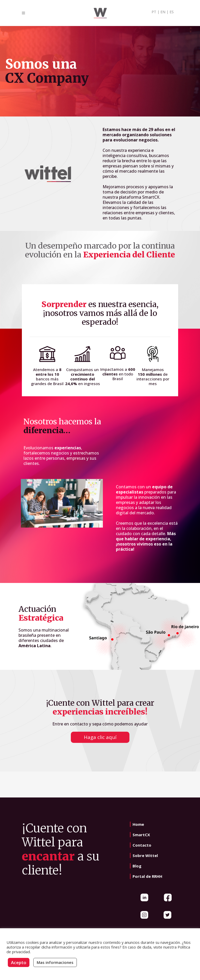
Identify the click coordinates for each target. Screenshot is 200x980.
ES (172, 12)
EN (163, 12)
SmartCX (141, 835)
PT (154, 12)
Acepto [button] (19, 962)
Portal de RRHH (147, 876)
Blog (137, 866)
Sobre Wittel (145, 855)
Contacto (142, 845)
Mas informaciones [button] (55, 962)
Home (138, 824)
